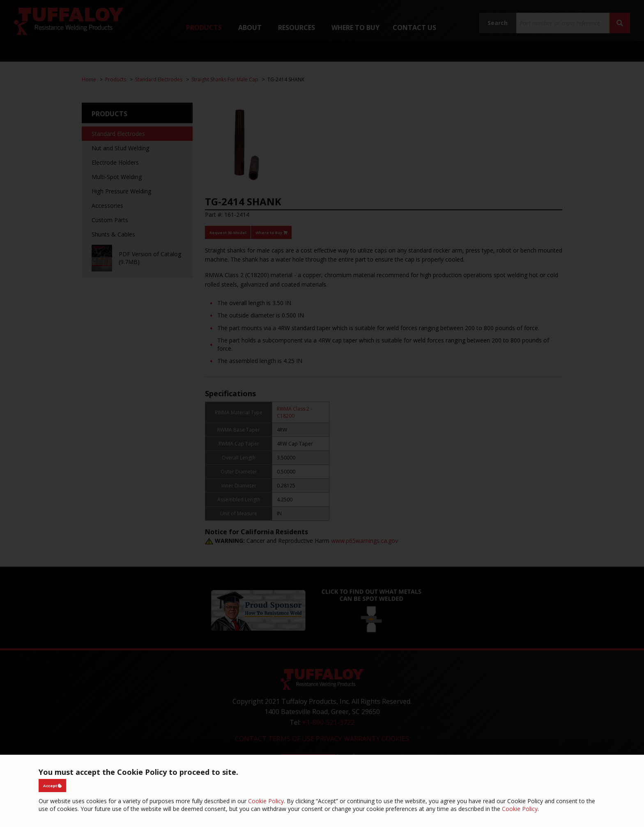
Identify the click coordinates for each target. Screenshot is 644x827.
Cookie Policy (266, 801)
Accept (53, 786)
